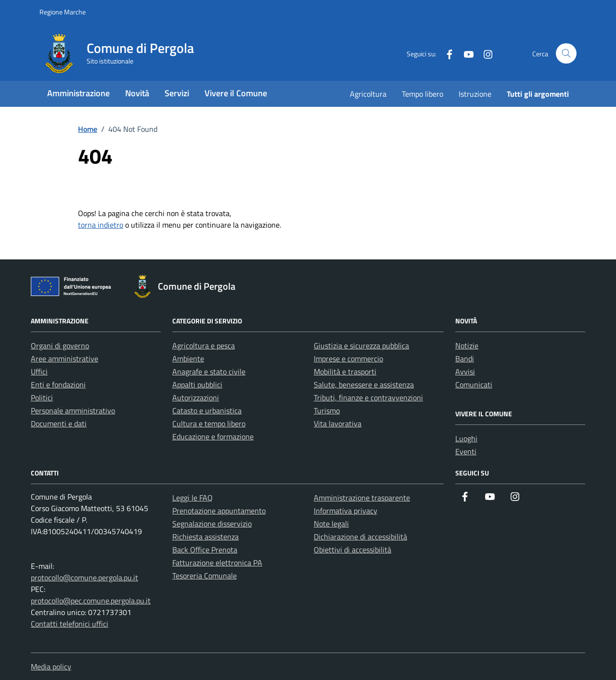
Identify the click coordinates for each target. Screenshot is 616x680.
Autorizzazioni (196, 398)
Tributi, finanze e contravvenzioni (368, 398)
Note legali (331, 524)
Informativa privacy (346, 511)
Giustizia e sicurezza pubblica (361, 346)
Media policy (51, 667)
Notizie (467, 346)
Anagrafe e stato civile (209, 372)
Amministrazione (78, 93)
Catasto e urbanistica (207, 411)
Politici (42, 398)
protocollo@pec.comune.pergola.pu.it (91, 601)
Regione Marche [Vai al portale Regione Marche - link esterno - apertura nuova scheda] (63, 12)
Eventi (466, 451)
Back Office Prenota (205, 550)
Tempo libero (423, 94)
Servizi (177, 93)
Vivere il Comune (236, 93)
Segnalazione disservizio (212, 524)
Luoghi (466, 438)
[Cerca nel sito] (566, 54)
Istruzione (475, 94)
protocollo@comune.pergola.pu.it (84, 577)
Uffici (39, 372)
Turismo (327, 411)
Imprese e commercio (348, 359)
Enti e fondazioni (58, 385)
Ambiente (188, 359)
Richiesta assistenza (205, 537)
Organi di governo (60, 346)
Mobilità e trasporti (345, 372)
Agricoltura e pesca (204, 346)
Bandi (465, 359)
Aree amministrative (64, 359)
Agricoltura (368, 94)
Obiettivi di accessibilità (353, 550)
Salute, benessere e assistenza (364, 385)
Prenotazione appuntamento (219, 511)
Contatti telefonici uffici (70, 624)
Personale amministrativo (73, 411)
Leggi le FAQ (192, 498)
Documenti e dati (59, 423)
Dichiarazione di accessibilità (360, 537)
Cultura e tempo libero (209, 423)
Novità (137, 93)
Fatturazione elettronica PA (217, 563)
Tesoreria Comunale (205, 576)
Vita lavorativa (338, 423)
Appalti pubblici (197, 385)
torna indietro (101, 225)
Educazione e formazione (213, 436)
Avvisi (465, 372)
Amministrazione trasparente (362, 498)
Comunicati (474, 385)
